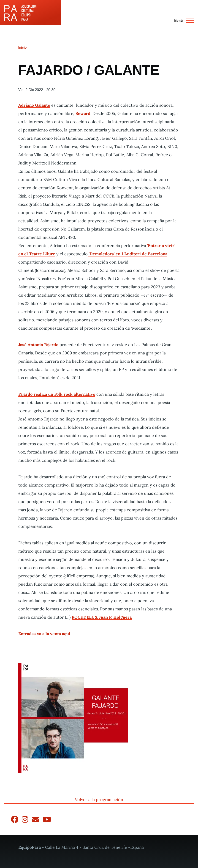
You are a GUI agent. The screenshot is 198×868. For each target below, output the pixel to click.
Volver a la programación (99, 800)
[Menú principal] (183, 21)
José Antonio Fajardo (38, 345)
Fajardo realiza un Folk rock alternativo (57, 394)
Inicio (23, 47)
